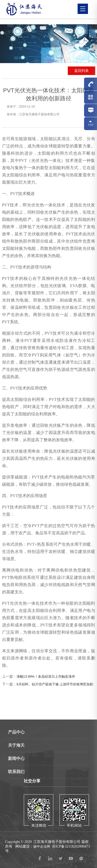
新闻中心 (16, 758)
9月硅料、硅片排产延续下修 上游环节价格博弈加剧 (55, 684)
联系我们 (16, 772)
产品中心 (16, 732)
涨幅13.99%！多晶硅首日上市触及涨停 (46, 676)
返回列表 (81, 71)
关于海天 (16, 745)
